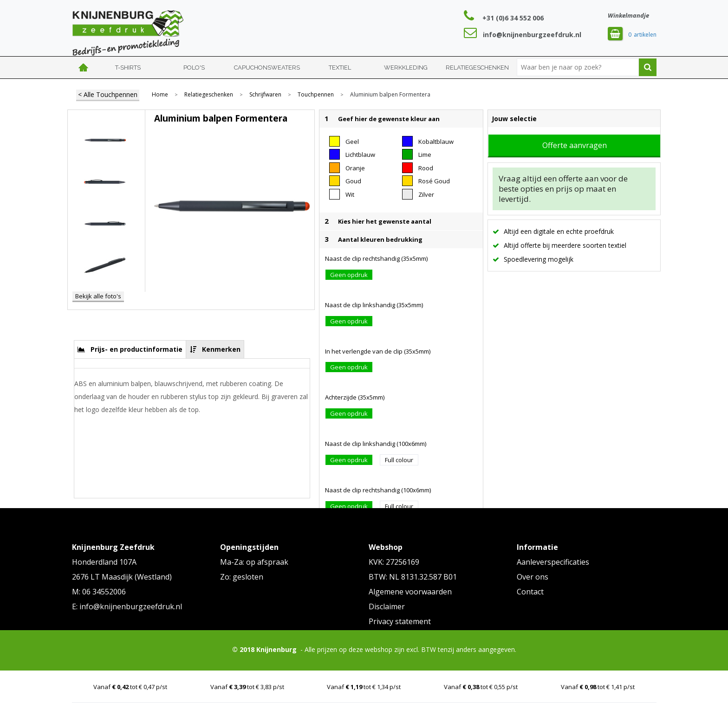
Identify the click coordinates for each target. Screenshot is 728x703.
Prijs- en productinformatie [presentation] (136, 349)
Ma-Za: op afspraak (254, 562)
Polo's (194, 68)
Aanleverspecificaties (553, 562)
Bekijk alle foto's (98, 296)
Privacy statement (400, 621)
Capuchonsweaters (267, 68)
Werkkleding (406, 68)
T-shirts (128, 68)
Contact (530, 592)
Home (84, 68)
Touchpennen (316, 95)
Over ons (533, 577)
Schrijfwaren (265, 95)
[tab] (130, 349)
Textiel (340, 68)
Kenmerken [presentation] (221, 349)
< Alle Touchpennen (108, 94)
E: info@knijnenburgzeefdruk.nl (127, 606)
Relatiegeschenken (477, 68)
